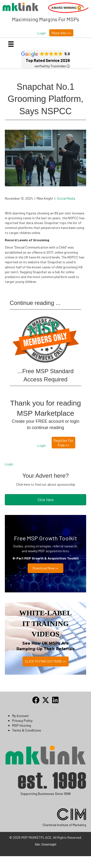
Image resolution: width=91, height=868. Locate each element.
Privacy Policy (22, 721)
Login (9, 464)
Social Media (66, 198)
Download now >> (45, 568)
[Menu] (11, 44)
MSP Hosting (22, 725)
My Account (21, 716)
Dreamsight (49, 845)
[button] (41, 33)
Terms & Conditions (27, 730)
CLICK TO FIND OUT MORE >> (46, 661)
